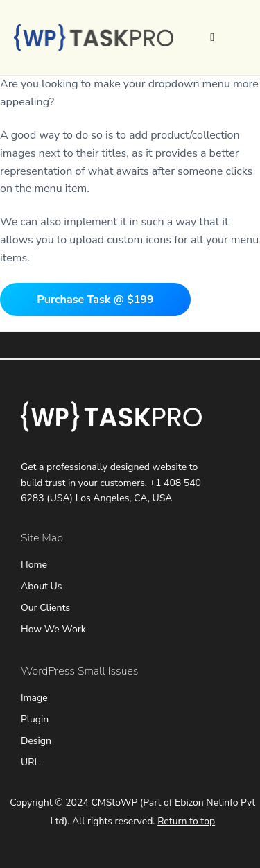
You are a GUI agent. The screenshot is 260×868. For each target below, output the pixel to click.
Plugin (35, 719)
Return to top (186, 821)
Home (34, 565)
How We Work (53, 629)
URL (30, 762)
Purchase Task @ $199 (95, 300)
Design (36, 741)
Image (34, 698)
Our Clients (45, 608)
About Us (41, 586)
